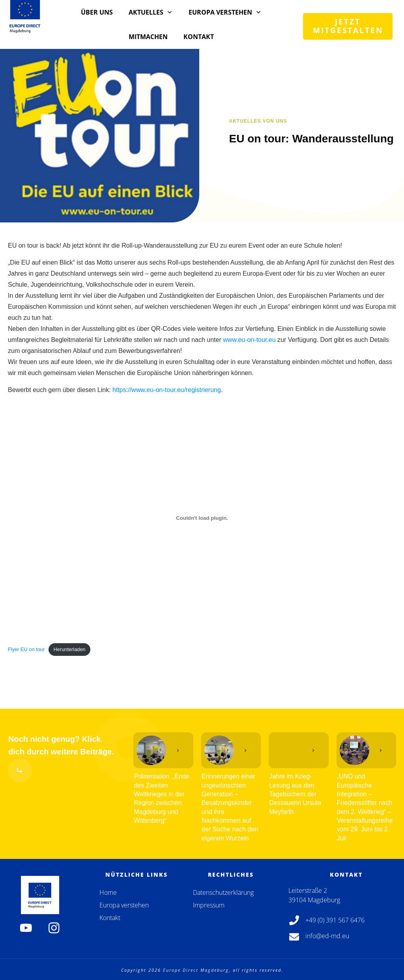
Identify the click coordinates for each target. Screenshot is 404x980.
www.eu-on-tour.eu (249, 340)
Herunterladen (70, 649)
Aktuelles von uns (258, 121)
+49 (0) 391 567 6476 (335, 920)
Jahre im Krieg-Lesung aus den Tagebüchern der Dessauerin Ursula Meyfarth (295, 794)
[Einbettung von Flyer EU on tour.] (202, 518)
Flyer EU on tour (26, 649)
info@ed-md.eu (327, 936)
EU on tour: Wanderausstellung (311, 139)
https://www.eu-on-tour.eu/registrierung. (167, 390)
